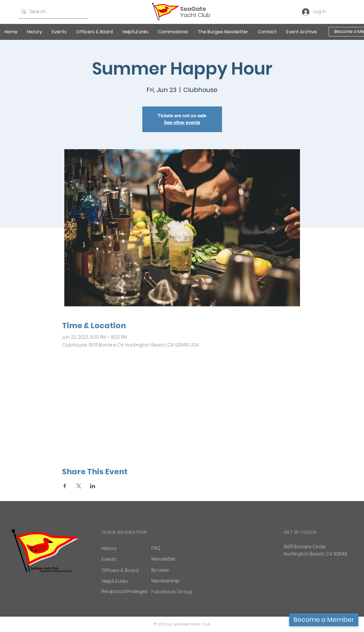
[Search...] (53, 12)
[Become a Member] (324, 620)
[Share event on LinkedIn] (93, 486)
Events (109, 559)
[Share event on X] (79, 486)
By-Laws (160, 570)
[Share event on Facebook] (65, 486)
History (109, 548)
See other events (182, 123)
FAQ (156, 548)
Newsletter (164, 559)
